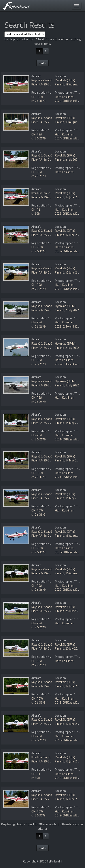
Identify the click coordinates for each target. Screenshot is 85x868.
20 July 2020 (73, 648)
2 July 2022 (72, 310)
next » (42, 63)
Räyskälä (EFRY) (65, 80)
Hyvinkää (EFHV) (65, 306)
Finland (59, 84)
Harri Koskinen (64, 97)
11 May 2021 (73, 498)
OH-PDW (37, 97)
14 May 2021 (73, 423)
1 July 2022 (72, 385)
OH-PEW (37, 134)
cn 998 (35, 214)
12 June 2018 (73, 686)
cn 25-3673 (38, 101)
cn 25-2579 (38, 138)
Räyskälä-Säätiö (42, 80)
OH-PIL (36, 210)
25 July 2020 (73, 611)
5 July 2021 (72, 160)
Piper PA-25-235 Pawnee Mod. (51, 122)
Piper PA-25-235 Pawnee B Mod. (52, 84)
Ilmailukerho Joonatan (45, 193)
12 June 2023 (73, 197)
